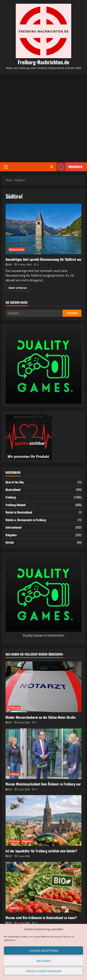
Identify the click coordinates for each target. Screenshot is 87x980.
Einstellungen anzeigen (44, 971)
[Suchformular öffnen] (52, 167)
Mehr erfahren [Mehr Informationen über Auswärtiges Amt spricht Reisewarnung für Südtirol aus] (19, 288)
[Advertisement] (43, 118)
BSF (10, 265)
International (13, 527)
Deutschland (17, 250)
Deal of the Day (15, 482)
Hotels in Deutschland (19, 512)
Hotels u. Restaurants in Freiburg (26, 520)
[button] (6, 167)
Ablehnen (44, 961)
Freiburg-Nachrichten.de (43, 62)
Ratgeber (11, 535)
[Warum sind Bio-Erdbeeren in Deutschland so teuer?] (43, 887)
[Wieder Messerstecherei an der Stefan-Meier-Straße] (43, 687)
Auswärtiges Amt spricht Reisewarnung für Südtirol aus (43, 229)
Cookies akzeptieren (44, 951)
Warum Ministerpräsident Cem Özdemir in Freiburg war (43, 784)
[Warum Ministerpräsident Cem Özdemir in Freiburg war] (43, 754)
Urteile (10, 542)
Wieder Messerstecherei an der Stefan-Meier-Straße (41, 717)
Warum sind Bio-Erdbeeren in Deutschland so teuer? (41, 918)
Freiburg (11, 497)
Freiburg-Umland (16, 505)
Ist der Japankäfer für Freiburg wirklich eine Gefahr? (41, 851)
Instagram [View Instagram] (69, 167)
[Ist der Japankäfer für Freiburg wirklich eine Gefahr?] (43, 820)
